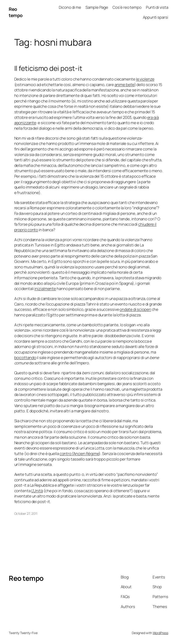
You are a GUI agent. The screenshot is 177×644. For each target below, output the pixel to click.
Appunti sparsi (156, 17)
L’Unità (37, 491)
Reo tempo (16, 12)
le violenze (145, 79)
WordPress (161, 633)
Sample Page (97, 7)
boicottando (25, 358)
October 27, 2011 (26, 514)
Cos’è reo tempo (127, 7)
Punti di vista (157, 7)
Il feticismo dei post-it (48, 68)
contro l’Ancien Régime (79, 454)
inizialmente (45, 289)
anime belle (124, 85)
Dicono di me (70, 7)
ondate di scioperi (135, 309)
